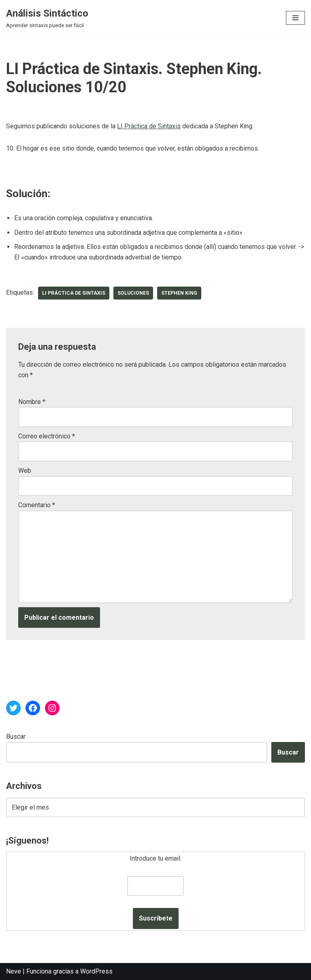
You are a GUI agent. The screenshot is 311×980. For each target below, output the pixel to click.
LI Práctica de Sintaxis (149, 126)
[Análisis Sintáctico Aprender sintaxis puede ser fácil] (47, 18)
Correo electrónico (47, 436)
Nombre (32, 402)
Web (25, 471)
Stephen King (179, 293)
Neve (14, 971)
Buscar (16, 737)
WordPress (96, 971)
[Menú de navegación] (295, 18)
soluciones (133, 293)
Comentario (37, 505)
